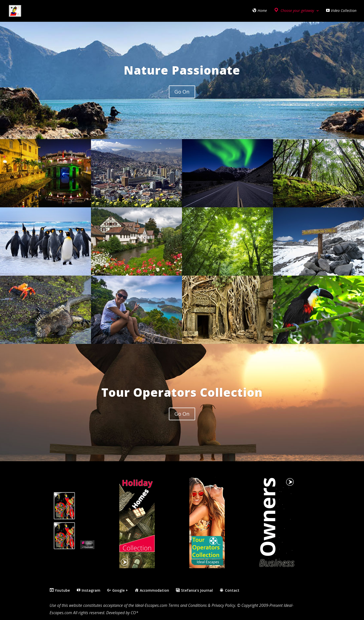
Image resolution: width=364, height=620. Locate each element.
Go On (182, 92)
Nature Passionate (182, 70)
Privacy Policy (223, 605)
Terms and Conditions (188, 605)
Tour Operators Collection (182, 392)
